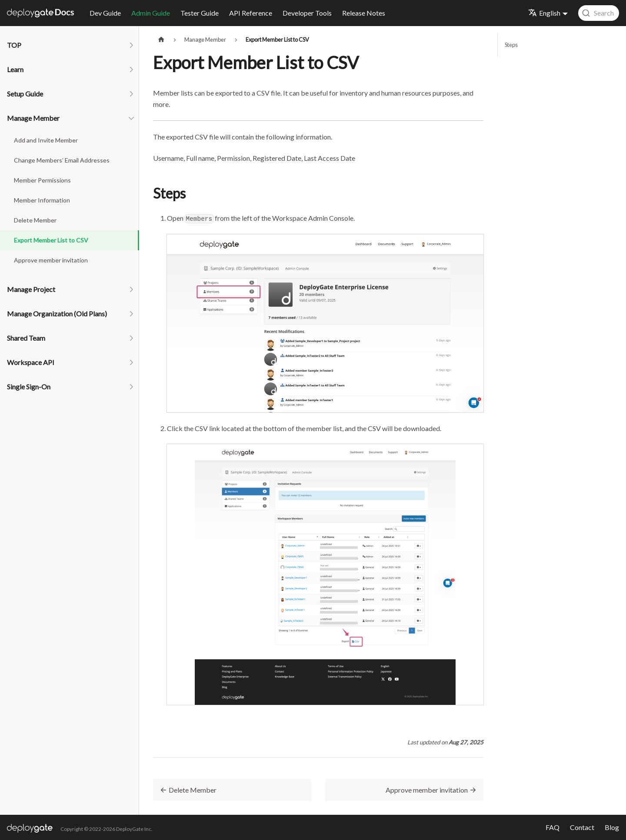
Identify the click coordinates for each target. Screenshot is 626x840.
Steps (511, 45)
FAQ (553, 827)
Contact (582, 827)
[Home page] (161, 40)
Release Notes (364, 13)
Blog (612, 827)
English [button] (544, 13)
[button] (70, 45)
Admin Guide (151, 13)
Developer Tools (307, 13)
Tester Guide (200, 13)
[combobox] (599, 13)
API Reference (251, 13)
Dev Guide (105, 13)
